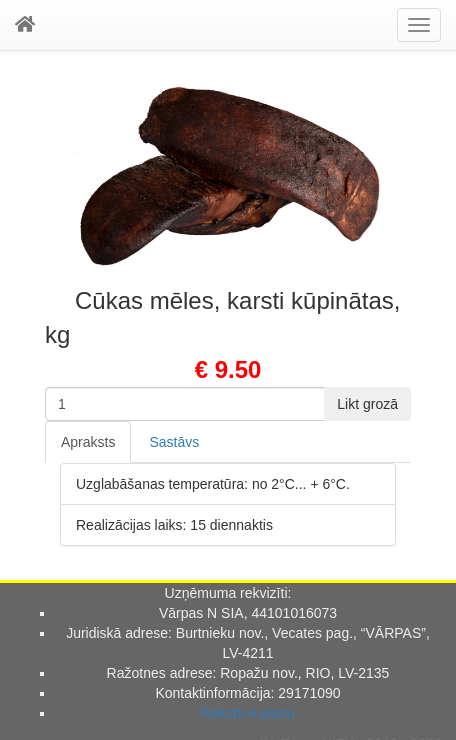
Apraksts (88, 442)
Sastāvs (174, 442)
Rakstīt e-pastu (248, 713)
